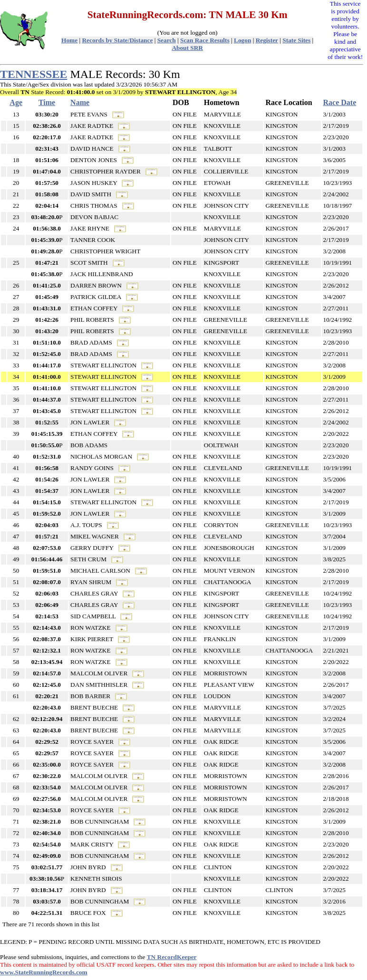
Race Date (340, 102)
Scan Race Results (205, 40)
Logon (242, 40)
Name (80, 102)
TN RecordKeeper (172, 957)
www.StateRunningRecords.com (44, 972)
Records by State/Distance (117, 40)
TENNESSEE (34, 74)
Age (16, 102)
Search (167, 40)
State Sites (296, 40)
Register (267, 40)
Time (47, 102)
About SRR (187, 48)
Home (69, 40)
